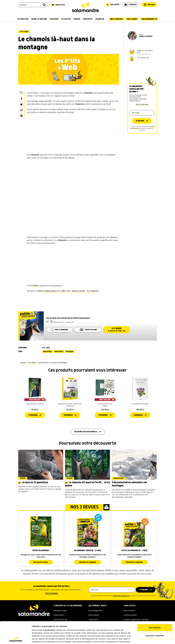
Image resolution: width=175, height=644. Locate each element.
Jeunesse (100, 19)
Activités (66, 19)
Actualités (23, 19)
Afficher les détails (134, 639)
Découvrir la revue (41, 562)
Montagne (70, 352)
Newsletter (58, 5)
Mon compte (113, 5)
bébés (36, 285)
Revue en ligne (88, 330)
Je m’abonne (117, 330)
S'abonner (131, 5)
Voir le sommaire (60, 330)
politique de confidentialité (121, 596)
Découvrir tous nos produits (86, 432)
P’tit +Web (24, 32)
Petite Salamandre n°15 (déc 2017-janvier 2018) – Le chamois (68, 291)
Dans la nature (39, 19)
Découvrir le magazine (87, 562)
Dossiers (54, 19)
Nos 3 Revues (116, 19)
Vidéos (77, 19)
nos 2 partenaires (47, 609)
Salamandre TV (149, 19)
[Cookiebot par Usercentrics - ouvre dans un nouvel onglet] (16, 639)
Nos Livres (132, 19)
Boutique (149, 5)
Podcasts (88, 19)
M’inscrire (140, 121)
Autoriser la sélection (155, 615)
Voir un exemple (142, 104)
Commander (33, 415)
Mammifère (48, 352)
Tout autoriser (155, 607)
